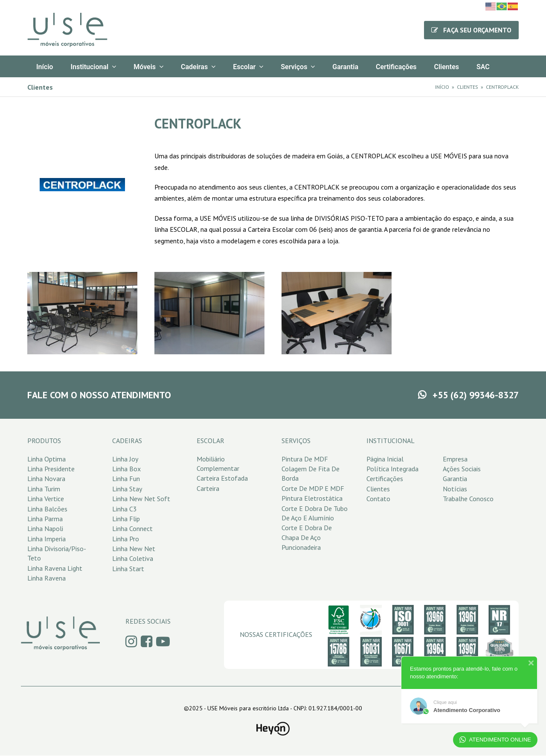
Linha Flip (126, 519)
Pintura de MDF (305, 459)
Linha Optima (46, 459)
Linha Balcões (47, 509)
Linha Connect (132, 528)
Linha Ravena (46, 578)
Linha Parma (45, 519)
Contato (378, 499)
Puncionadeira (301, 547)
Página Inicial (385, 459)
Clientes (378, 489)
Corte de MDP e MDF (313, 488)
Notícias (455, 489)
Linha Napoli (45, 528)
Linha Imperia (46, 539)
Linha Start (128, 569)
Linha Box (126, 469)
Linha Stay (127, 489)
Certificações (385, 479)
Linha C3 (125, 509)
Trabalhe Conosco (468, 499)
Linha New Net (134, 549)
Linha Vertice (46, 499)
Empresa (455, 459)
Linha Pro (126, 539)
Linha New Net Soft (141, 499)
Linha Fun (126, 479)
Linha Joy (125, 459)
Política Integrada (392, 469)
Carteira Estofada (222, 478)
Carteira (208, 488)
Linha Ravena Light (55, 568)
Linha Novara (46, 479)
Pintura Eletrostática (312, 498)
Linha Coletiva (133, 558)
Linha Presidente (51, 469)
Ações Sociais (462, 469)
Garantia (455, 479)
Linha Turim (44, 489)
